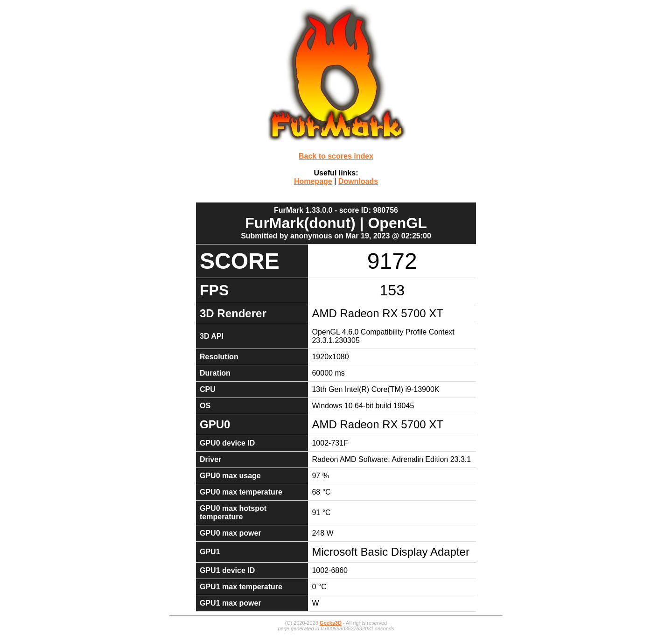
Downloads (358, 181)
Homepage (313, 181)
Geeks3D (331, 623)
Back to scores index (336, 156)
